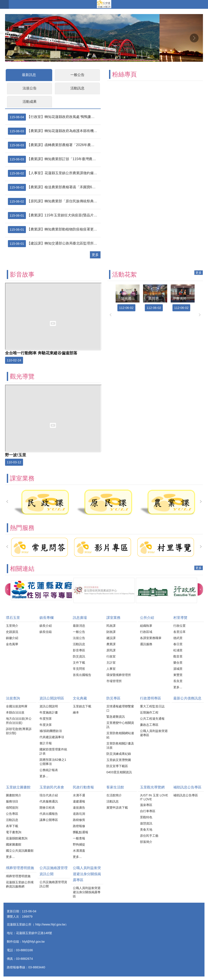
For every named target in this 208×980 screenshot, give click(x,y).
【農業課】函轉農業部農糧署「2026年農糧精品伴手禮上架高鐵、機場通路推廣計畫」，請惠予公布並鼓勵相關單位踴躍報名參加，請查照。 (54, 145)
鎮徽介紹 (12, 638)
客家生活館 (115, 787)
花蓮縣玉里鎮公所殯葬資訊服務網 (20, 884)
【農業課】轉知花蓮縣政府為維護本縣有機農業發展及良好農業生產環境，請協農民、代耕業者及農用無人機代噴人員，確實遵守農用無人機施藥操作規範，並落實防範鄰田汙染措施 (54, 131)
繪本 (76, 712)
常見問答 (79, 669)
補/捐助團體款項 (51, 731)
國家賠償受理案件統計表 (53, 751)
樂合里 (178, 663)
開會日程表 (47, 808)
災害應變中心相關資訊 (120, 725)
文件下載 (79, 663)
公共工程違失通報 (152, 719)
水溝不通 (79, 795)
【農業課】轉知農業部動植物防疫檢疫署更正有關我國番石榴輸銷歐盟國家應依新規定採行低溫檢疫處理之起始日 (54, 230)
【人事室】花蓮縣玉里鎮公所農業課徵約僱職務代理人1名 (54, 173)
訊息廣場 (80, 618)
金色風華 (12, 644)
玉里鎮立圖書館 (18, 787)
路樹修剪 (79, 820)
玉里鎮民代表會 (52, 787)
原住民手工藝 (149, 836)
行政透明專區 (151, 698)
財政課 (111, 632)
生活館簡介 (114, 795)
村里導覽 (180, 618)
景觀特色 (146, 817)
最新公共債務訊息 (187, 698)
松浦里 (178, 650)
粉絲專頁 (124, 74)
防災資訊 (79, 656)
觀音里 (178, 656)
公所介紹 (147, 618)
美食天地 (146, 830)
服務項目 (12, 801)
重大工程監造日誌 (152, 706)
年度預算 (46, 719)
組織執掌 (146, 626)
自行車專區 (148, 811)
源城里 (178, 669)
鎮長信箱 (46, 632)
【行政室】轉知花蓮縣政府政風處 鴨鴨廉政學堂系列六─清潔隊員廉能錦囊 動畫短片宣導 (54, 117)
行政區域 (146, 632)
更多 (95, 255)
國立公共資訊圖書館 (20, 851)
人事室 (111, 669)
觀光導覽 (22, 376)
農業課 (111, 644)
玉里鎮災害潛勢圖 (119, 760)
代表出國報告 (49, 814)
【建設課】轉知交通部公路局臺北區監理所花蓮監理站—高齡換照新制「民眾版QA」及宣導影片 (54, 244)
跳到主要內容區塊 (2, 2)
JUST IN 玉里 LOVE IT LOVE (154, 797)
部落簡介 (146, 842)
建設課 (111, 638)
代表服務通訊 (49, 801)
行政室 (111, 656)
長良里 (178, 681)
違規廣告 (79, 808)
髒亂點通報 (81, 832)
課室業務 (22, 478)
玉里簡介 (12, 626)
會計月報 (46, 743)
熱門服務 (22, 528)
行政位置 (179, 626)
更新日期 (13, 911)
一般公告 (77, 75)
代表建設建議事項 (52, 737)
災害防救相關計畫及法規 (120, 745)
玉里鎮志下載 (82, 706)
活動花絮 (124, 274)
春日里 (178, 644)
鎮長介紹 (46, 626)
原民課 (111, 650)
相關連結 (22, 569)
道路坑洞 (79, 814)
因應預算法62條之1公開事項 (53, 762)
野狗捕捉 (79, 844)
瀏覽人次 (13, 917)
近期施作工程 (149, 712)
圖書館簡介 (14, 795)
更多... (178, 687)
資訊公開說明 (49, 706)
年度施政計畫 (49, 712)
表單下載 (12, 826)
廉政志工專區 (149, 725)
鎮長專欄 (47, 618)
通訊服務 (146, 644)
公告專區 (12, 814)
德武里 (178, 638)
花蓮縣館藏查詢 (17, 838)
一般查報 (79, 838)
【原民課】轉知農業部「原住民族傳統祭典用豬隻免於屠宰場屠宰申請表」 (54, 201)
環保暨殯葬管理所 (119, 675)
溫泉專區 (146, 805)
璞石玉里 (13, 618)
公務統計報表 (49, 770)
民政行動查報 (83, 787)
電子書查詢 (14, 832)
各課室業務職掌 (151, 638)
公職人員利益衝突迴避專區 (154, 733)
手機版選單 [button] (4, 4)
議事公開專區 (49, 820)
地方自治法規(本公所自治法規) (19, 721)
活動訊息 (77, 88)
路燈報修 (79, 826)
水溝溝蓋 (79, 851)
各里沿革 (179, 632)
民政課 (111, 626)
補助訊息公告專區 (187, 787)
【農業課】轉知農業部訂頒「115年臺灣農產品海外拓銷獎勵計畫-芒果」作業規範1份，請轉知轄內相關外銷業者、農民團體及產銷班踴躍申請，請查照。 (54, 159)
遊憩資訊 (146, 823)
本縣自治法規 (15, 712)
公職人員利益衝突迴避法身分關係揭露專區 (87, 874)
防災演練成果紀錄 (119, 754)
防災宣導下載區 (117, 766)
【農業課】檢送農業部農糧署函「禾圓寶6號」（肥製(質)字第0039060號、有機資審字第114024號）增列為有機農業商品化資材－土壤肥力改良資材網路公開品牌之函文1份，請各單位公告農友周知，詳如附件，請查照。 (54, 187)
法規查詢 (13, 698)
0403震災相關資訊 (119, 772)
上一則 (14, 38)
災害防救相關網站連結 (120, 735)
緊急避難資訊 (116, 717)
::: (2, 33)
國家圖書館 (14, 844)
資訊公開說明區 (52, 698)
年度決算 (46, 725)
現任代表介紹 (49, 795)
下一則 (194, 38)
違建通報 (79, 801)
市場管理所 (114, 681)
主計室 (111, 663)
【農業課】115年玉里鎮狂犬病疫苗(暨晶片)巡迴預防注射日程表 (54, 216)
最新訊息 (29, 75)
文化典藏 (80, 698)
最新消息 (79, 626)
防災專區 (113, 698)
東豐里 (178, 675)
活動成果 (30, 102)
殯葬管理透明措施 (20, 868)
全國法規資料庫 (17, 706)
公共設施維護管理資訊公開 (54, 871)
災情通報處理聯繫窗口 (120, 708)
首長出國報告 (82, 675)
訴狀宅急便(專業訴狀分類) (19, 731)
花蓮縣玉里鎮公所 (104, 4)
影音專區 (79, 650)
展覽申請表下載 (117, 808)
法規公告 (30, 88)
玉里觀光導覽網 (152, 787)
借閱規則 (12, 808)
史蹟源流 (12, 632)
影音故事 (22, 274)
